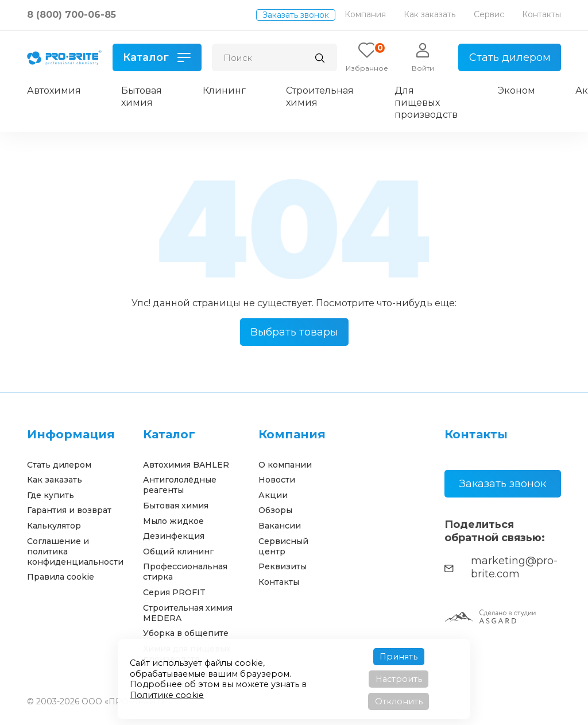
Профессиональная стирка (185, 572)
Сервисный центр (283, 546)
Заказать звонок (296, 15)
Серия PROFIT (174, 592)
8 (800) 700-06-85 (71, 15)
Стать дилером (510, 57)
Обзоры (275, 510)
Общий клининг (178, 552)
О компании (285, 465)
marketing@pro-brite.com (501, 567)
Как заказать (430, 14)
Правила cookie (61, 577)
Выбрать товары (294, 332)
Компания (365, 14)
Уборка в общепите (186, 633)
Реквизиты (283, 566)
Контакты (541, 14)
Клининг (224, 90)
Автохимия (54, 90)
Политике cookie (167, 695)
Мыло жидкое (173, 521)
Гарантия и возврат (69, 510)
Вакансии (280, 526)
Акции (273, 495)
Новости (277, 480)
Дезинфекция (174, 536)
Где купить (51, 495)
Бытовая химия (142, 97)
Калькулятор (54, 526)
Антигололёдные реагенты (180, 485)
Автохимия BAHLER (186, 465)
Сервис (489, 14)
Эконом (517, 90)
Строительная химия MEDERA (188, 613)
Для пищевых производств (426, 103)
